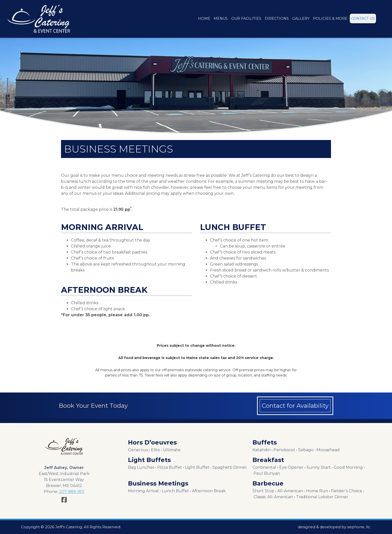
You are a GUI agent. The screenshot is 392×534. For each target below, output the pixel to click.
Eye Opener (291, 467)
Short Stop (263, 491)
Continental (264, 467)
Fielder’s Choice (347, 491)
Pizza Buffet (170, 467)
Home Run (317, 491)
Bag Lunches (141, 467)
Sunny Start (319, 467)
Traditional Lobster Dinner (322, 497)
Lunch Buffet (175, 491)
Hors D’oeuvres (152, 442)
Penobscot (284, 450)
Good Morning (348, 467)
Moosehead (328, 450)
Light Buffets (149, 460)
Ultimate (172, 450)
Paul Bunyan (267, 473)
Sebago (306, 450)
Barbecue (268, 483)
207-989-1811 (72, 492)
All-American (290, 491)
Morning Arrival (143, 491)
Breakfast (268, 460)
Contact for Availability (295, 406)
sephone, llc (359, 527)
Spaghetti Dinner (230, 467)
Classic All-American (273, 497)
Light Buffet (197, 467)
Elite (155, 450)
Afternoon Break (209, 491)
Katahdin (261, 450)
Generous (138, 450)
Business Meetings (158, 483)
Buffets (265, 442)
